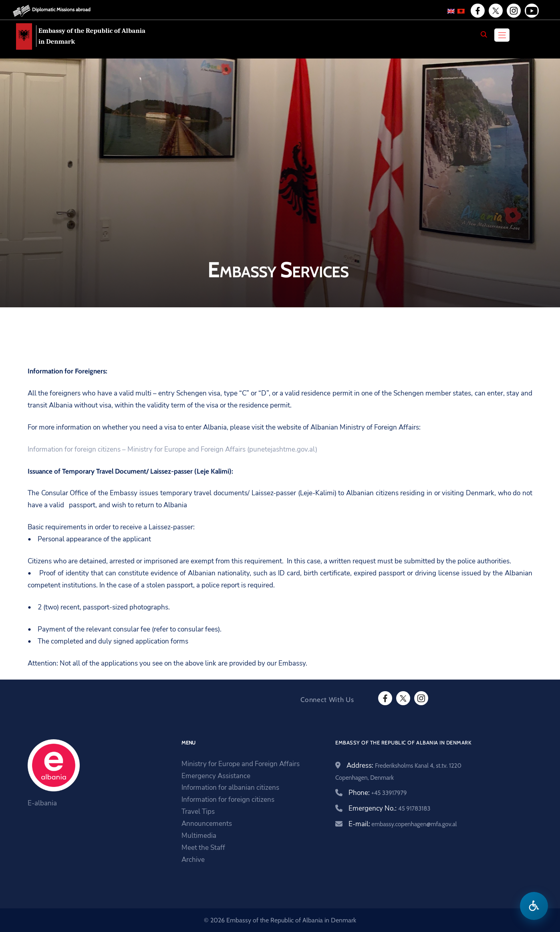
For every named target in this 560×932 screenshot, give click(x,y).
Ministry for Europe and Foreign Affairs (241, 764)
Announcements (207, 824)
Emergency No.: (389, 808)
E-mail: (403, 824)
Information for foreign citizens (228, 800)
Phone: (378, 793)
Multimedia (199, 836)
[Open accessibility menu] (534, 906)
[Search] (484, 34)
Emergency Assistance (216, 776)
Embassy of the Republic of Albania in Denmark (92, 36)
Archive (193, 860)
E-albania (42, 803)
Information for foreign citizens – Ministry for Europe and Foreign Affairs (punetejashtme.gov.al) (172, 449)
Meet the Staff (203, 848)
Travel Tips (198, 812)
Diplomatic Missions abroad (61, 9)
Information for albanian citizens (230, 788)
